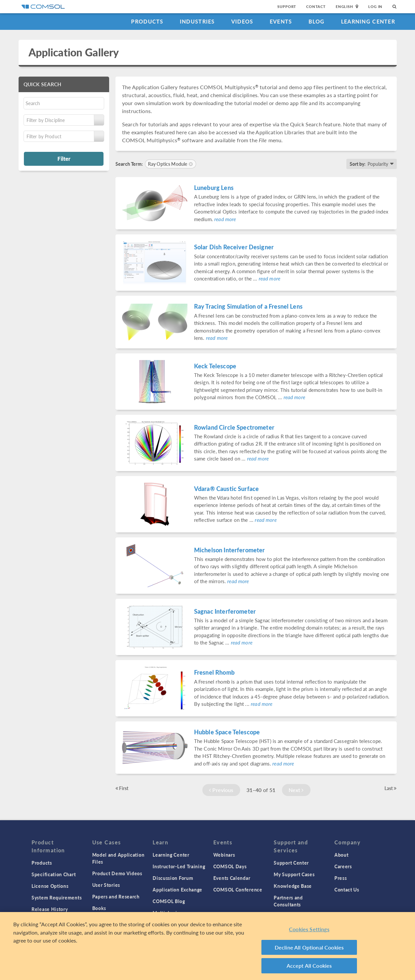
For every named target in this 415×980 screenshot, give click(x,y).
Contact (316, 6)
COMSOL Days (230, 866)
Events (281, 21)
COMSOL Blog (169, 901)
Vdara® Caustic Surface (226, 489)
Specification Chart (54, 874)
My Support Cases (294, 874)
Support (287, 6)
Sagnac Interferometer (225, 611)
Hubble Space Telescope (227, 732)
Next (296, 790)
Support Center (291, 863)
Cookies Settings (309, 929)
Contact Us (347, 889)
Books (99, 908)
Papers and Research (116, 896)
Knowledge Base (293, 886)
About (342, 855)
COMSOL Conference (238, 889)
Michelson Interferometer (230, 550)
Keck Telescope (215, 366)
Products (147, 21)
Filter (64, 158)
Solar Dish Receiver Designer (234, 247)
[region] (207, 946)
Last (391, 788)
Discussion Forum (173, 878)
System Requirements (57, 897)
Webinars (224, 855)
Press (341, 878)
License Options (50, 886)
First (122, 788)
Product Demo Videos (117, 873)
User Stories (106, 885)
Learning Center (368, 21)
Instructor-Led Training (179, 866)
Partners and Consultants (288, 901)
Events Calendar (232, 878)
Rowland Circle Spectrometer (234, 427)
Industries (197, 21)
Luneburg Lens (214, 187)
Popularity (378, 164)
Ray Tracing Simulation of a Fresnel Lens (248, 306)
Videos (242, 21)
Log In (375, 6)
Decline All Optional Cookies (309, 947)
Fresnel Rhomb (214, 672)
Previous (221, 790)
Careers (343, 866)
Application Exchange (177, 889)
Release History (50, 909)
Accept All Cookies (309, 966)
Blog (317, 21)
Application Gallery (74, 52)
